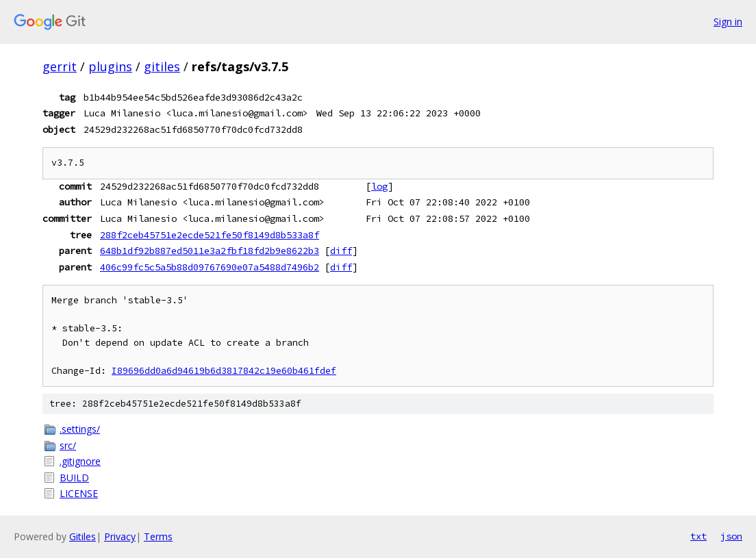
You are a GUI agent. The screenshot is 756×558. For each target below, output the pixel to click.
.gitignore (80, 461)
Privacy (120, 536)
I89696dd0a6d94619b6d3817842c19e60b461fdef (224, 371)
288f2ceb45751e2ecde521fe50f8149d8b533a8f (210, 235)
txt (698, 536)
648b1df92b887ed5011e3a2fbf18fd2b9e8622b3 (210, 251)
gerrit (60, 66)
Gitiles (83, 536)
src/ (68, 445)
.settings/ (80, 429)
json (731, 536)
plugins (110, 66)
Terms (158, 536)
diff (341, 251)
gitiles (162, 66)
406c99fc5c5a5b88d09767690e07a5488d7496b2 (210, 267)
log (379, 186)
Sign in (728, 22)
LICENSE (79, 493)
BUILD (74, 478)
